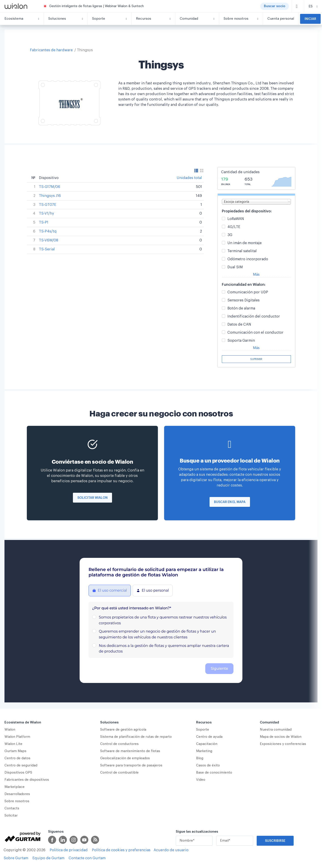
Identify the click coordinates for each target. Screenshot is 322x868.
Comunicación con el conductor (255, 333)
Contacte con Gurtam (87, 858)
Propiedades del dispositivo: (247, 211)
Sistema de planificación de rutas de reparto (136, 737)
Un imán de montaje (245, 243)
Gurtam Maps (15, 751)
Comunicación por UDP (248, 292)
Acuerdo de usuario (171, 850)
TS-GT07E (48, 205)
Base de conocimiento (214, 773)
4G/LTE (234, 227)
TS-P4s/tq (48, 231)
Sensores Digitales (244, 300)
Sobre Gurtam (16, 858)
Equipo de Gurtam (48, 858)
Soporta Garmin (241, 341)
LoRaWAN (236, 219)
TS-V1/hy (47, 213)
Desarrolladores (17, 794)
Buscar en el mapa (230, 502)
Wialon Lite (13, 744)
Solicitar (11, 816)
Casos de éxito (208, 765)
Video (201, 780)
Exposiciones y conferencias (283, 744)
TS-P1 (44, 222)
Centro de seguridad (21, 765)
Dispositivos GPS (18, 773)
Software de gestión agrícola (123, 730)
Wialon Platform (17, 737)
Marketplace (15, 787)
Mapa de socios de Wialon (281, 737)
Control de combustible (119, 773)
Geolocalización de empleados (125, 758)
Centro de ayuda (209, 737)
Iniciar (310, 19)
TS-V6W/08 (49, 240)
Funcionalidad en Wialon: (244, 285)
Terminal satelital (242, 251)
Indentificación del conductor (254, 317)
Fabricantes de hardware (51, 50)
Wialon (10, 730)
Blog (200, 758)
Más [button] (256, 275)
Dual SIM (235, 267)
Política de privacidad (69, 850)
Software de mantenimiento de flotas (130, 751)
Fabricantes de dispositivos (27, 780)
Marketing (204, 751)
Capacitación (207, 744)
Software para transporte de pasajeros (131, 765)
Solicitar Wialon (92, 498)
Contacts (12, 808)
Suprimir (256, 359)
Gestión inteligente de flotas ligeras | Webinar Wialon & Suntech (96, 6)
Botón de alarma (241, 308)
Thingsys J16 (50, 196)
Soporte (203, 730)
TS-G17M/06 (50, 187)
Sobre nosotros (17, 801)
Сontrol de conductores (119, 744)
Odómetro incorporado (248, 259)
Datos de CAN (239, 325)
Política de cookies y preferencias (121, 850)
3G (230, 235)
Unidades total (189, 178)
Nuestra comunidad (276, 730)
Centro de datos (17, 758)
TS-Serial (47, 249)
